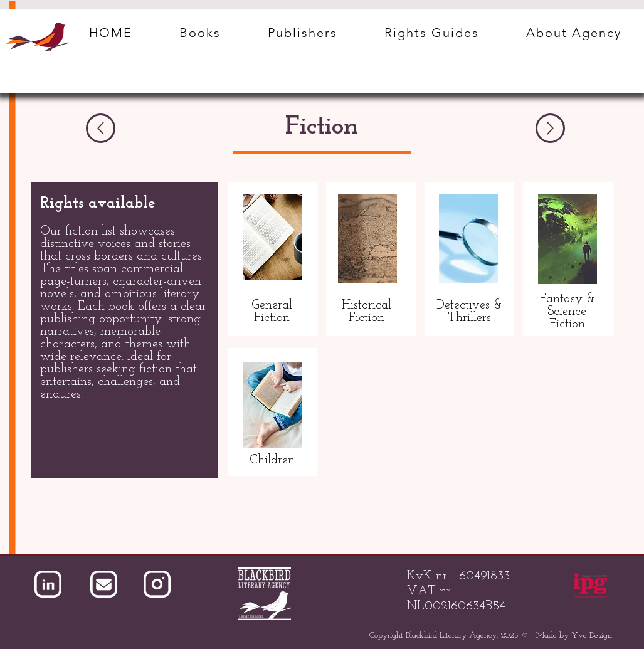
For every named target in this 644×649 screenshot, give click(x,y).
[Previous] (101, 128)
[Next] (550, 128)
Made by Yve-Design (574, 636)
